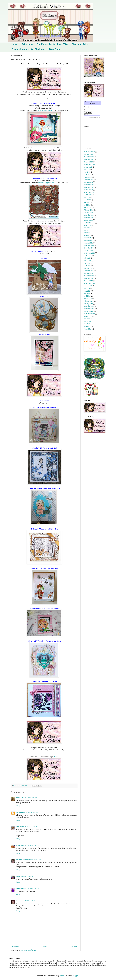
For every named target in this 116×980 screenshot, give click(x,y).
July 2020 (87, 258)
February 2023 (89, 180)
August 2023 (88, 167)
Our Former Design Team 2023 (52, 44)
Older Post (73, 947)
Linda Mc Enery (22, 845)
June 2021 (87, 230)
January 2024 (88, 154)
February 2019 (89, 301)
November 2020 (89, 248)
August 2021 (88, 225)
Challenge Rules (80, 44)
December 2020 (89, 245)
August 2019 (88, 286)
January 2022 (88, 213)
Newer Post (15, 947)
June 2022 (87, 200)
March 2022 (88, 207)
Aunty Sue (20, 798)
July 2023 (87, 169)
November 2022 (89, 187)
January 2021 (88, 243)
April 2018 (87, 326)
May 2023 (87, 172)
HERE (56, 757)
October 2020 (88, 251)
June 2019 (87, 291)
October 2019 (88, 281)
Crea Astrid (20, 827)
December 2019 (89, 276)
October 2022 (88, 190)
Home (15, 44)
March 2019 (88, 299)
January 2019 (88, 304)
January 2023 (88, 182)
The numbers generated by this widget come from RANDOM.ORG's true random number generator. (92, 112)
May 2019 (87, 294)
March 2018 (88, 329)
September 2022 (89, 192)
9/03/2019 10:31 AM (31, 827)
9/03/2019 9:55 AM (32, 812)
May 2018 (87, 324)
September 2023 (89, 164)
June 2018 (87, 321)
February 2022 (89, 210)
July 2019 (87, 288)
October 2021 (88, 220)
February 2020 (89, 271)
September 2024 (89, 152)
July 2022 (87, 197)
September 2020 (89, 253)
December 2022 (89, 185)
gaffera (62, 976)
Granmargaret (21, 889)
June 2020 (87, 261)
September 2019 (89, 283)
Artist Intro (27, 44)
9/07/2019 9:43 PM (33, 889)
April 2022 (87, 205)
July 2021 (87, 228)
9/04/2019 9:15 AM (35, 860)
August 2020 (88, 256)
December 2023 (89, 157)
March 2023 (88, 177)
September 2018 (89, 314)
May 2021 (87, 233)
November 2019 (89, 278)
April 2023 (87, 175)
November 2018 (89, 309)
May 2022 (87, 202)
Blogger (76, 976)
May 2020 (87, 263)
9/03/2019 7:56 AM (30, 798)
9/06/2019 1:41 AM (27, 876)
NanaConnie (21, 812)
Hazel (18, 876)
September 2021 (89, 223)
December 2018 (89, 306)
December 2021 (89, 215)
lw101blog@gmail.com (46, 110)
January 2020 (88, 273)
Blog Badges (56, 49)
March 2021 (88, 238)
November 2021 (89, 218)
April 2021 (87, 235)
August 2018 (88, 316)
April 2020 (87, 266)
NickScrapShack (22, 860)
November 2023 (89, 159)
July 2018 (87, 319)
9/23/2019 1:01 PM (30, 901)
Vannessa (20, 901)
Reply (18, 806)
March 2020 (88, 268)
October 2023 (88, 162)
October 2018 (88, 311)
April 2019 (87, 296)
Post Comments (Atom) (28, 950)
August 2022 (88, 195)
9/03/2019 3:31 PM (34, 845)
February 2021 (89, 240)
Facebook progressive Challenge (28, 49)
